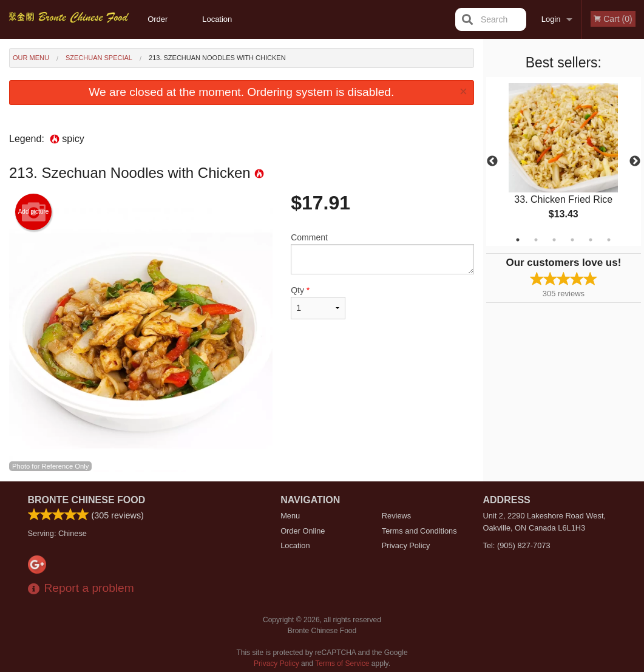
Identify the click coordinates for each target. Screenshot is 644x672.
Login (551, 19)
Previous (492, 161)
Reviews (396, 516)
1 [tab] (518, 240)
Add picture (34, 212)
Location (217, 19)
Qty (318, 302)
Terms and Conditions (419, 531)
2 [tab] (536, 240)
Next (635, 161)
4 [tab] (572, 240)
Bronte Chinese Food (87, 500)
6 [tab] (609, 240)
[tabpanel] (564, 161)
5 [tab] (591, 240)
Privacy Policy (406, 545)
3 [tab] (554, 240)
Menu (290, 516)
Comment (382, 253)
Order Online (159, 27)
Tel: (517, 545)
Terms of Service (342, 664)
